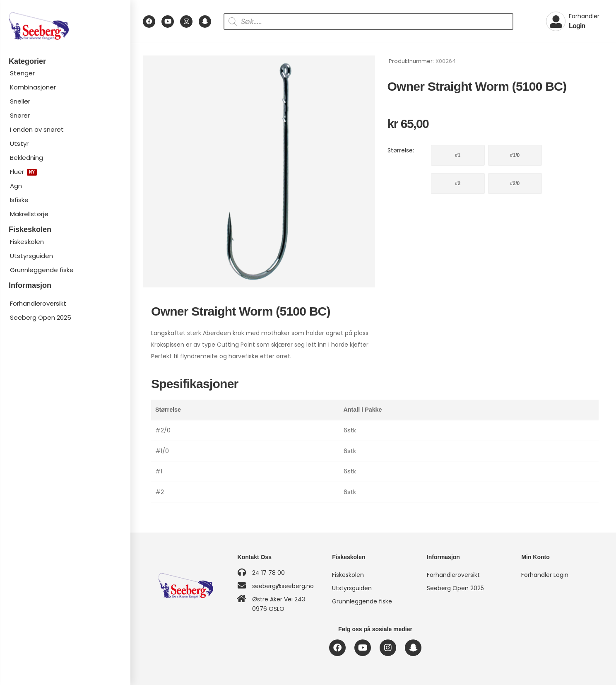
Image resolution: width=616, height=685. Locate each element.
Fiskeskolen (27, 242)
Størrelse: (401, 150)
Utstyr (19, 144)
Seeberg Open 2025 (41, 317)
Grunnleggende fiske (42, 270)
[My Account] (573, 22)
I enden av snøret (37, 129)
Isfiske (19, 200)
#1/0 (515, 155)
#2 (458, 183)
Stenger (22, 73)
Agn (16, 186)
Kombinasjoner (33, 87)
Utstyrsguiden (31, 256)
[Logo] (65, 26)
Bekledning (26, 158)
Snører (20, 115)
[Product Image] (259, 172)
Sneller (20, 101)
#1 (458, 155)
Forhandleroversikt (38, 303)
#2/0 (515, 183)
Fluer (23, 172)
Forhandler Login (545, 575)
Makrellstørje (29, 214)
